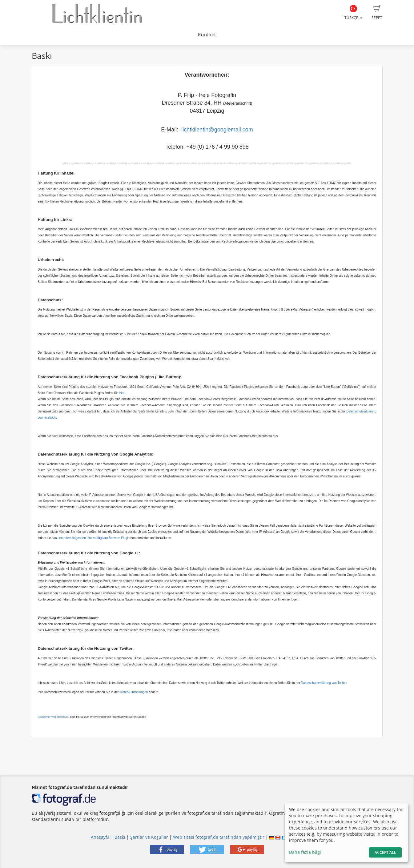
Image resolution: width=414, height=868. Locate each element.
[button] (167, 850)
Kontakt (207, 35)
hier (122, 393)
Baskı (120, 837)
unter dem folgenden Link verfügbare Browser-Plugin (94, 538)
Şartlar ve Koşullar (149, 837)
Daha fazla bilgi (305, 852)
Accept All (385, 852)
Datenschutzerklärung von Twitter (324, 683)
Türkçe (353, 13)
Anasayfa (100, 837)
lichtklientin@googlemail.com (217, 130)
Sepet (377, 13)
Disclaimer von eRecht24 (53, 717)
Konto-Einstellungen (134, 692)
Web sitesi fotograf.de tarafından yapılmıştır (219, 837)
